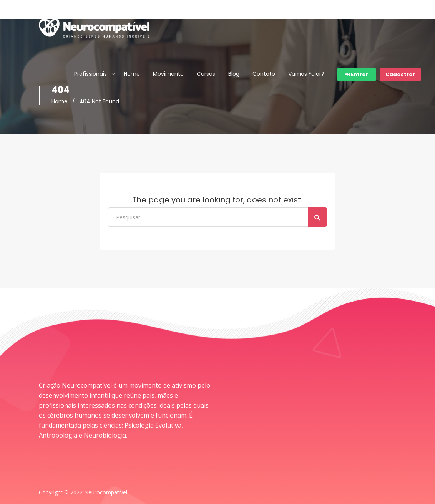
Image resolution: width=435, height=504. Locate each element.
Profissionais (90, 74)
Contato (264, 74)
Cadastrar (400, 74)
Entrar (357, 74)
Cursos (206, 74)
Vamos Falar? (306, 74)
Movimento (168, 74)
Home (132, 74)
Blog (234, 74)
